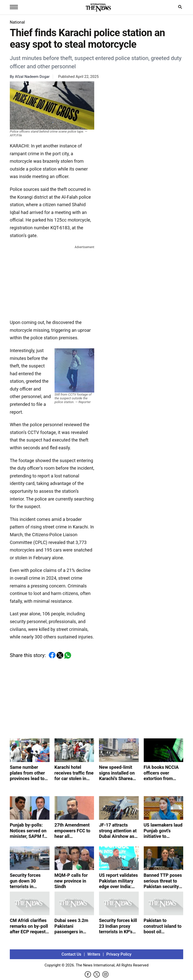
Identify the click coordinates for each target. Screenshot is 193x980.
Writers (94, 954)
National (17, 22)
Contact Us (71, 954)
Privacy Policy (119, 954)
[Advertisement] (52, 281)
